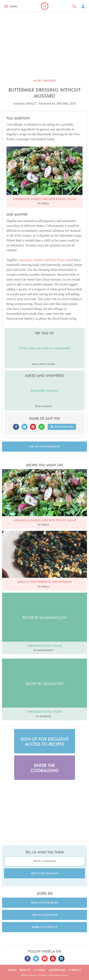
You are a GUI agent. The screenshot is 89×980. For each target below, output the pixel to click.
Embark (32, 975)
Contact (75, 970)
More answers (45, 81)
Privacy (25, 970)
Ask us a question (45, 915)
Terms (12, 970)
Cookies (39, 970)
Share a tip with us (45, 927)
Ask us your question (44, 446)
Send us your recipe (45, 903)
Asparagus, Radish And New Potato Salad (46, 260)
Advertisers (57, 970)
